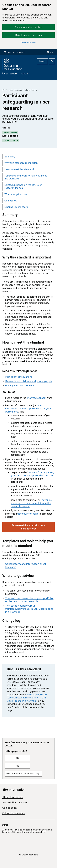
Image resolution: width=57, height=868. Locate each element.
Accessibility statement (15, 802)
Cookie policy (10, 808)
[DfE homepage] (13, 65)
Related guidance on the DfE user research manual (23, 186)
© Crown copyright (28, 855)
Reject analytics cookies (28, 35)
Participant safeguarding (19, 377)
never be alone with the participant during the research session (31, 503)
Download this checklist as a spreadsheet (29, 527)
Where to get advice (16, 194)
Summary (10, 157)
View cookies (29, 43)
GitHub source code (14, 813)
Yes (18, 758)
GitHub (50, 52)
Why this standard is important (21, 163)
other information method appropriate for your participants (28, 409)
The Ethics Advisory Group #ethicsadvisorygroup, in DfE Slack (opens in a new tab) (29, 609)
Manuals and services (15, 52)
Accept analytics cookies (28, 27)
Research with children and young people (29, 381)
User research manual (15, 73)
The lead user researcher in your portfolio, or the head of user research (29, 600)
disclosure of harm (28, 514)
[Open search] (52, 61)
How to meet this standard (19, 169)
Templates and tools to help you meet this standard (25, 177)
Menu (42, 61)
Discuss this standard (16, 207)
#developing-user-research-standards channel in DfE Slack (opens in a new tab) (27, 698)
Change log (11, 201)
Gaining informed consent (20, 385)
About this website (13, 797)
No (18, 766)
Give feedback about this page (23, 773)
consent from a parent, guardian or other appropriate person (32, 474)
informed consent (36, 398)
